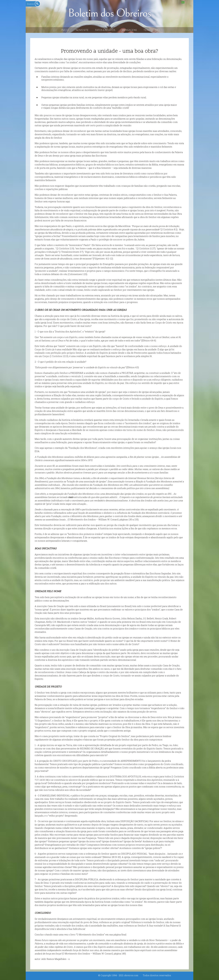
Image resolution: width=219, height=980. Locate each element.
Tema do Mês (152, 30)
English (189, 2)
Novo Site (82, 30)
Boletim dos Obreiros (109, 13)
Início (65, 30)
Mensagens (129, 30)
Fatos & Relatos (105, 30)
